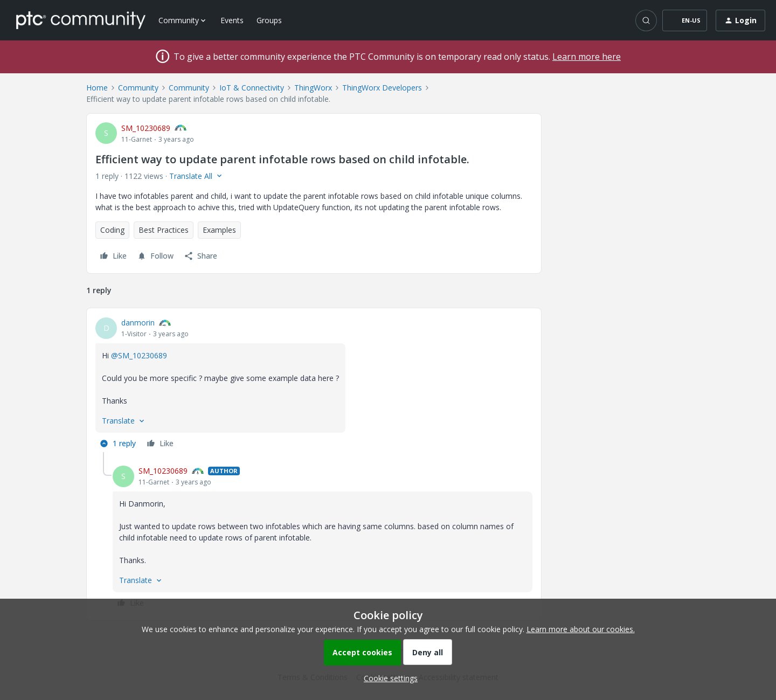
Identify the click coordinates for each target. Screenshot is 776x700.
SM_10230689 (146, 128)
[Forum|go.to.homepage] (81, 20)
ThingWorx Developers (382, 88)
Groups (269, 20)
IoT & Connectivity (252, 88)
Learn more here (587, 57)
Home (97, 88)
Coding (112, 230)
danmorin (138, 323)
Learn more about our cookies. (581, 629)
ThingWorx (313, 88)
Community (138, 88)
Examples (219, 230)
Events (232, 20)
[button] (685, 20)
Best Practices (164, 230)
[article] (314, 384)
